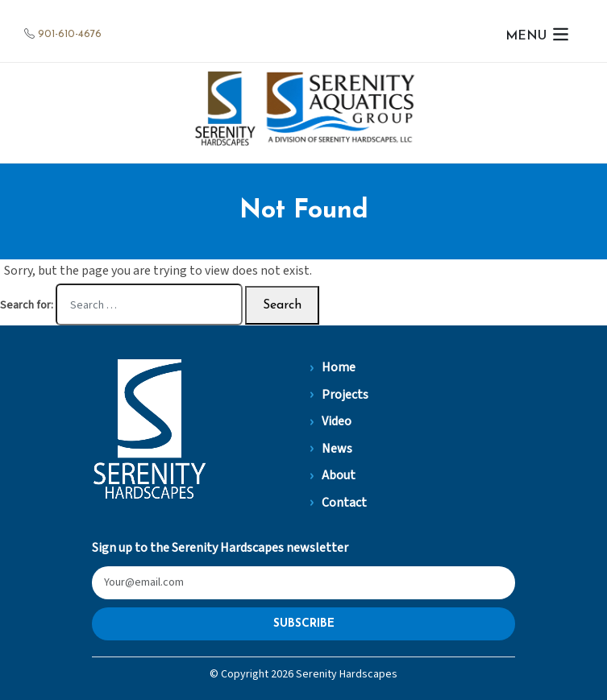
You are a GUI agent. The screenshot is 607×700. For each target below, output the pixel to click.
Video (337, 421)
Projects (345, 395)
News (337, 449)
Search (282, 305)
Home (339, 367)
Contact (344, 503)
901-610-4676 (70, 34)
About (339, 475)
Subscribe (304, 624)
